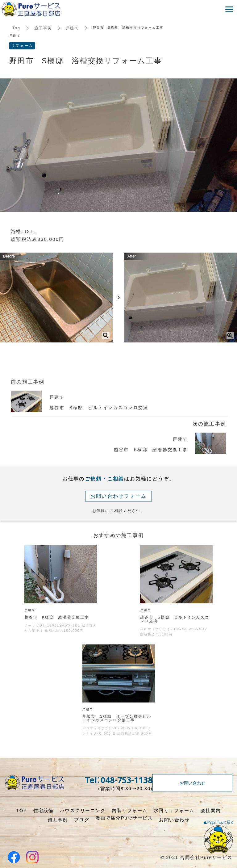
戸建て (72, 28)
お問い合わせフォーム (119, 496)
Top (16, 28)
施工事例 (43, 28)
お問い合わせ (193, 783)
